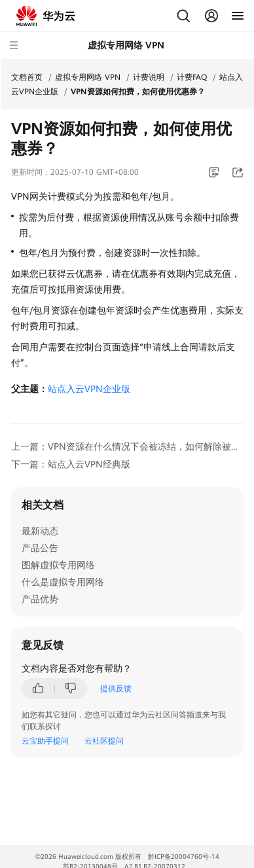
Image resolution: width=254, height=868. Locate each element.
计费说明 (149, 77)
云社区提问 (104, 741)
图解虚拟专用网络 (58, 565)
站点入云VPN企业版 (89, 389)
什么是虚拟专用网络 (63, 582)
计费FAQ (192, 77)
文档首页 (27, 77)
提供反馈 (116, 689)
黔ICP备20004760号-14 (184, 857)
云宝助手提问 (45, 741)
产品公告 (40, 548)
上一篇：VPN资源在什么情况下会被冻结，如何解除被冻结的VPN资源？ (127, 446)
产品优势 (40, 599)
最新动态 (40, 531)
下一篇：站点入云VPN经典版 (71, 464)
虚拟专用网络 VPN (88, 77)
